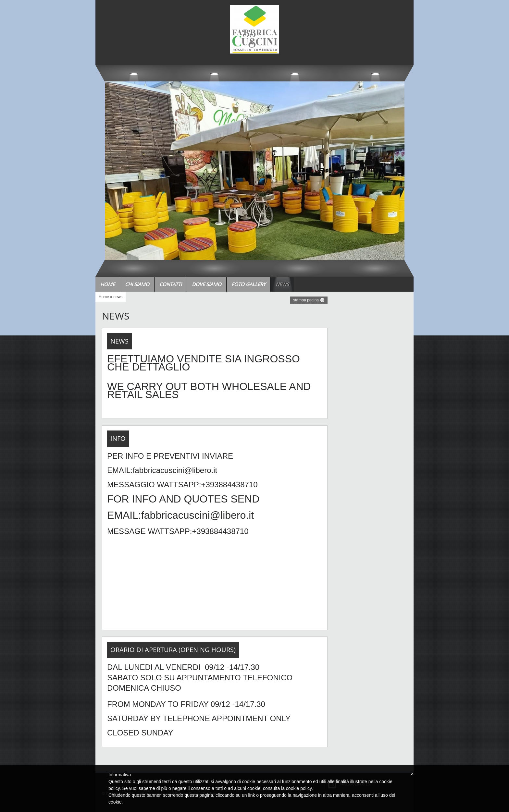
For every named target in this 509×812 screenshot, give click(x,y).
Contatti (171, 284)
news (282, 284)
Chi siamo (137, 284)
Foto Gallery (248, 284)
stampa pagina (306, 300)
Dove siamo (207, 284)
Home (108, 284)
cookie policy (299, 788)
